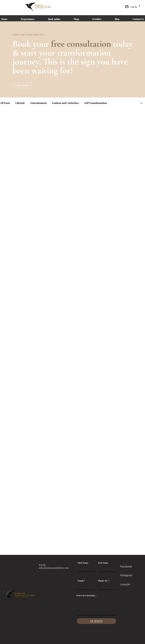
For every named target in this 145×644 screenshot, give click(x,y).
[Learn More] (22, 85)
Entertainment (38, 103)
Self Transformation (96, 103)
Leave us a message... (86, 595)
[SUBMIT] (96, 621)
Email (81, 581)
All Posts (5, 103)
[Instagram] (130, 575)
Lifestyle (20, 103)
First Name (83, 563)
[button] (139, 6)
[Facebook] (130, 566)
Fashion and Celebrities (65, 103)
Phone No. (103, 581)
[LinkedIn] (130, 584)
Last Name (103, 563)
